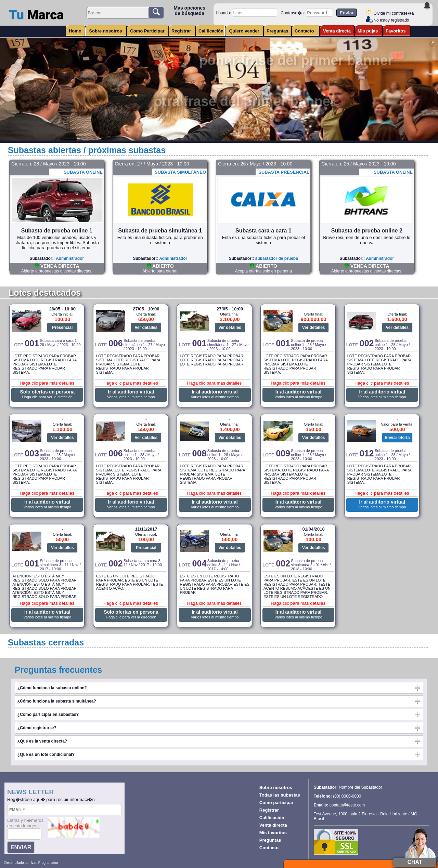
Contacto (304, 31)
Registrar (181, 31)
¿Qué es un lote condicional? (46, 755)
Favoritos (396, 31)
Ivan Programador (44, 863)
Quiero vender (244, 31)
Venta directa (337, 31)
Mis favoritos (273, 833)
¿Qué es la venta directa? (42, 741)
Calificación (211, 31)
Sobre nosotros (105, 31)
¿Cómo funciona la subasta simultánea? (57, 701)
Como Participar (147, 31)
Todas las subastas (280, 795)
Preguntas (278, 31)
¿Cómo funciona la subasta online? (52, 688)
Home (75, 31)
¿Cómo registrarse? (37, 728)
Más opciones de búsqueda (189, 11)
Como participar (276, 803)
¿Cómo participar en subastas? (48, 715)
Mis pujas (368, 31)
